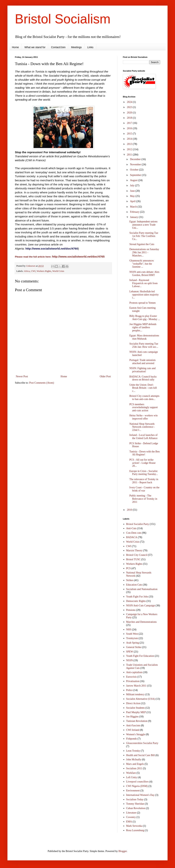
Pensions (131, 610)
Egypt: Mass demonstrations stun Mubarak (144, 337)
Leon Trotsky (133, 751)
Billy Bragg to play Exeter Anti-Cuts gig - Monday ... (145, 318)
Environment (133, 791)
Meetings (76, 47)
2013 (130, 144)
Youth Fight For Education (140, 656)
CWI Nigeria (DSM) (137, 786)
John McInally (134, 759)
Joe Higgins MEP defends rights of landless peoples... (143, 327)
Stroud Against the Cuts (142, 244)
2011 (130, 155)
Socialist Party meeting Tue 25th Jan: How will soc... (144, 345)
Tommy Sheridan (135, 804)
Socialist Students (136, 708)
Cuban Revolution (136, 808)
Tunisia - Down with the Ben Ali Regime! (144, 453)
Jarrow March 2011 (136, 686)
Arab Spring (133, 643)
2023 (130, 107)
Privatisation (133, 681)
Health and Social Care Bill (141, 755)
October (135, 170)
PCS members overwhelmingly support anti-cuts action (144, 408)
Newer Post (22, 376)
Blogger (122, 851)
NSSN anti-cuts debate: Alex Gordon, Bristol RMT (144, 274)
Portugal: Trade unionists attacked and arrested (143, 362)
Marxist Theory (134, 550)
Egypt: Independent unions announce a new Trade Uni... (143, 225)
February (135, 212)
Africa (27, 271)
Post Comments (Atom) (42, 383)
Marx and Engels (135, 764)
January (134, 217)
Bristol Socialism (63, 19)
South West (132, 634)
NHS (129, 630)
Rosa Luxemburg (135, 830)
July (132, 185)
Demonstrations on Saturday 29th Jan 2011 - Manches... (144, 252)
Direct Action (133, 703)
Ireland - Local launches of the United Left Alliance (143, 437)
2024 (130, 102)
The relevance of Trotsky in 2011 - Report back (144, 481)
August (134, 180)
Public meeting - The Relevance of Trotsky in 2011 (143, 499)
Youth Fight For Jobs (137, 597)
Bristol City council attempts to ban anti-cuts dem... (144, 398)
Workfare (131, 773)
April (133, 201)
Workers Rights (44, 271)
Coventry (131, 817)
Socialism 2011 (134, 768)
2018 (130, 118)
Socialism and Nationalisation (142, 589)
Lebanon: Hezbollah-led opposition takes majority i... (144, 295)
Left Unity (132, 777)
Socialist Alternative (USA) (141, 699)
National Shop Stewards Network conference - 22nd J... (142, 427)
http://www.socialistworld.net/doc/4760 (52, 249)
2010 (130, 510)
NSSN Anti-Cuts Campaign (141, 606)
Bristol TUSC (133, 559)
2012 (130, 149)
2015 (130, 134)
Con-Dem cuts (134, 533)
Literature (131, 813)
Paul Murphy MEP (136, 712)
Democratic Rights (136, 601)
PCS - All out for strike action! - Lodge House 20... (143, 463)
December (136, 159)
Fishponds (132, 739)
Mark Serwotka (134, 826)
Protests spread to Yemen (143, 303)
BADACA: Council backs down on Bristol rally (143, 378)
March (134, 207)
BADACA (132, 537)
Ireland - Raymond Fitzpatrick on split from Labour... (143, 283)
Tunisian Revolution (137, 721)
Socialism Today (135, 799)
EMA (129, 822)
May (133, 196)
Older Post (105, 376)
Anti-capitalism (134, 672)
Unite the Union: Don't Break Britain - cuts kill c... (143, 388)
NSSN (130, 660)
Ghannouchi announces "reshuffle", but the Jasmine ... (142, 264)
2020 (130, 113)
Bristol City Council (137, 555)
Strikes (130, 580)
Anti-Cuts (131, 528)
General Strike (134, 647)
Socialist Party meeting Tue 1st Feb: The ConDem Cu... (144, 236)
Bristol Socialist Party (138, 524)
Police (129, 690)
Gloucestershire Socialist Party (142, 743)
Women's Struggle (136, 734)
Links (90, 47)
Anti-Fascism (133, 725)
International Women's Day (140, 795)
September (136, 175)
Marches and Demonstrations (141, 622)
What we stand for (35, 47)
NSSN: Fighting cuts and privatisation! (142, 370)
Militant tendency (135, 694)
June (133, 191)
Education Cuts (134, 585)
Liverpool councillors (137, 782)
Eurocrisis (132, 677)
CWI (33, 271)
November (136, 164)
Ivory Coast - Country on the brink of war (144, 489)
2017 (130, 123)
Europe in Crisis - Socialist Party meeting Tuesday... (144, 473)
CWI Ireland (133, 730)
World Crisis (58, 271)
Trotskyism (132, 638)
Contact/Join (58, 47)
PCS (129, 568)
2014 (130, 139)
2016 (130, 128)
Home (15, 47)
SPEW (130, 652)
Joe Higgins (132, 717)
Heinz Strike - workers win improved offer (144, 417)
